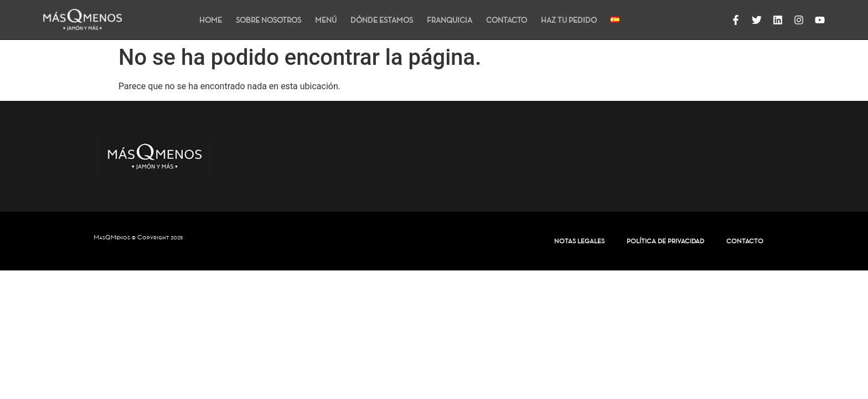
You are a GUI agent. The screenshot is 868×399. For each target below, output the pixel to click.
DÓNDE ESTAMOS (382, 20)
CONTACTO (507, 20)
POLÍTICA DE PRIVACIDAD (665, 241)
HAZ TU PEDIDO (569, 20)
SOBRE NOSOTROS (268, 20)
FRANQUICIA (449, 20)
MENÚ (326, 20)
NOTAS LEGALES (579, 241)
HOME (211, 20)
